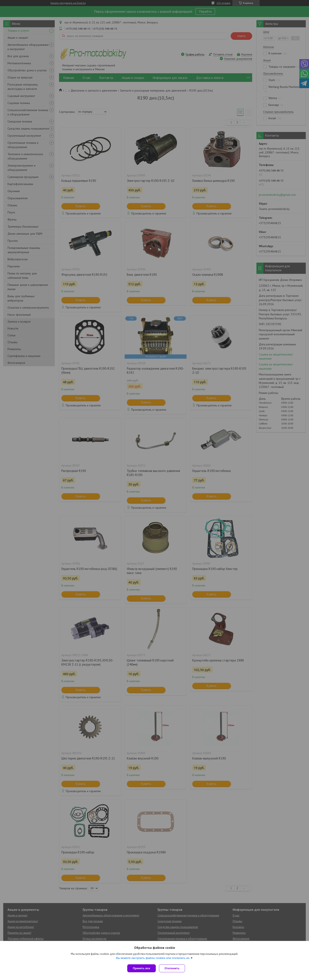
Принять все (142, 968)
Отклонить (173, 968)
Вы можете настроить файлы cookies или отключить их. (153, 959)
